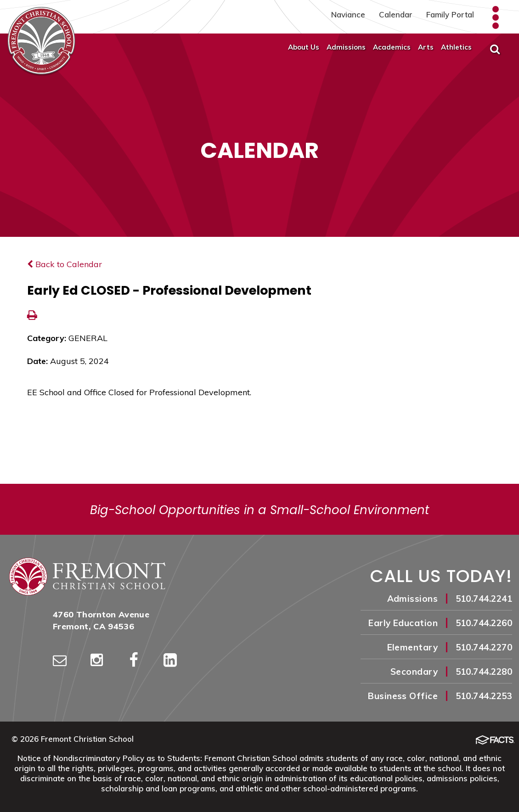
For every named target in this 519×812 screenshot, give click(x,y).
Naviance (348, 14)
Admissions (346, 47)
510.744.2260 (484, 623)
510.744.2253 (484, 696)
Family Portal (450, 14)
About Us (304, 47)
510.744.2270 (484, 647)
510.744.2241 (484, 599)
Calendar (396, 14)
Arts (426, 47)
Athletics (456, 47)
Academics (392, 47)
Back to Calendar (65, 264)
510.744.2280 (484, 672)
